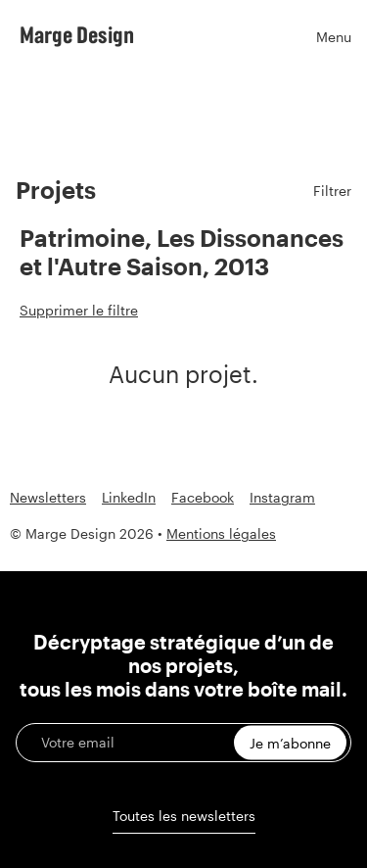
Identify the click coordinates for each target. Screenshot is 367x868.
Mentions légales (221, 533)
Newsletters (48, 498)
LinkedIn (129, 498)
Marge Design (77, 34)
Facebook (203, 498)
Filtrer (332, 191)
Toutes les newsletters (184, 816)
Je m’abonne (290, 743)
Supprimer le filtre (79, 310)
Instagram (282, 498)
